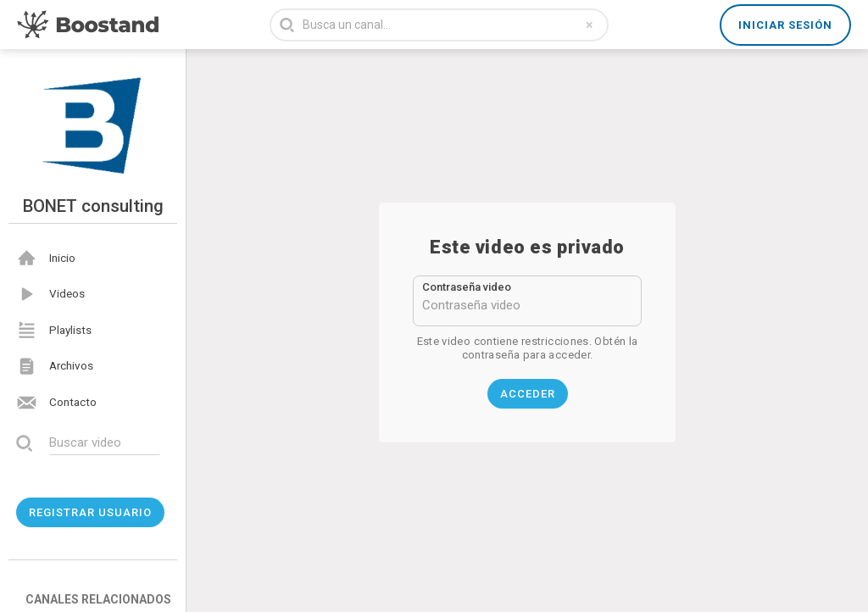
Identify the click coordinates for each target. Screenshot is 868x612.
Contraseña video (467, 287)
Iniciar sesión (785, 25)
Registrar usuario (90, 512)
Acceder (528, 394)
